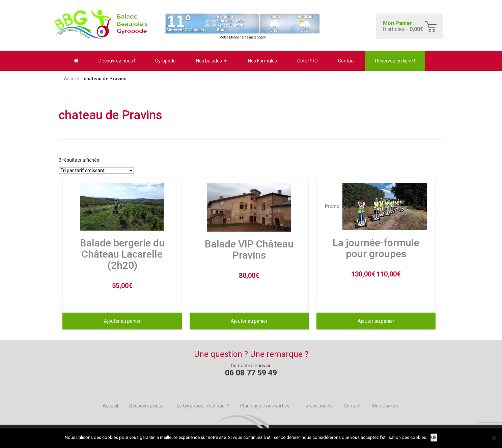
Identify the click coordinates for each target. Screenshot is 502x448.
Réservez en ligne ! (395, 61)
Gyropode (165, 61)
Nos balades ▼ (212, 61)
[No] (494, 438)
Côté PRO (308, 61)
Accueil (72, 79)
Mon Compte (386, 406)
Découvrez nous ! (117, 61)
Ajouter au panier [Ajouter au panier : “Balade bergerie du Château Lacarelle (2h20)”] (122, 321)
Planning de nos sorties (265, 406)
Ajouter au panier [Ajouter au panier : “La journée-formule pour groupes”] (376, 321)
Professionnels (317, 406)
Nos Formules (262, 61)
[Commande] (96, 170)
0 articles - (403, 26)
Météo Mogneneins (234, 37)
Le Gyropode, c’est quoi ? (203, 406)
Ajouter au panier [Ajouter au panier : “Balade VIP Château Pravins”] (249, 321)
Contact (346, 61)
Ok (434, 437)
